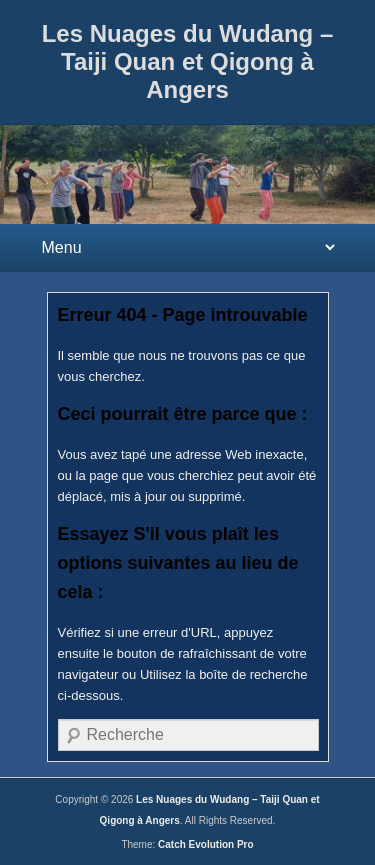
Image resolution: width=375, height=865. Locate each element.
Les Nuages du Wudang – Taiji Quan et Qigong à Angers (188, 61)
